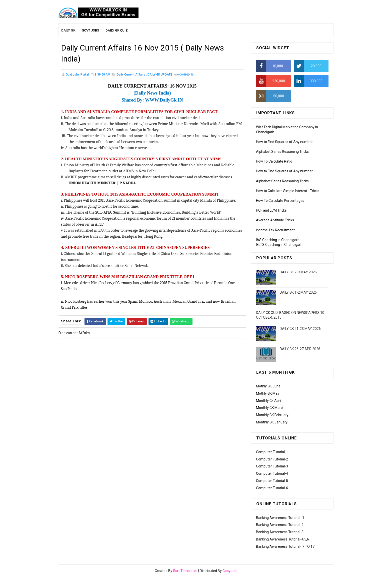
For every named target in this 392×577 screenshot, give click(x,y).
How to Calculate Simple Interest (282, 191)
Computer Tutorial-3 (272, 466)
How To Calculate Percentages (280, 201)
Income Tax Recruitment (275, 230)
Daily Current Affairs (131, 75)
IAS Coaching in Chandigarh (278, 240)
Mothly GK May (268, 393)
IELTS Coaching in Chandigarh (279, 245)
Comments (185, 75)
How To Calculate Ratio (274, 161)
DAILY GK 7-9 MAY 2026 (298, 272)
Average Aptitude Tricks (275, 220)
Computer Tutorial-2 (272, 459)
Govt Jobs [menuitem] (90, 30)
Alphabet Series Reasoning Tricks (282, 152)
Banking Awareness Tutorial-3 (280, 532)
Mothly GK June (268, 386)
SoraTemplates (185, 571)
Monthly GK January (272, 422)
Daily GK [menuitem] (68, 30)
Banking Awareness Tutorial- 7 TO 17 (285, 546)
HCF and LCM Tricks (271, 210)
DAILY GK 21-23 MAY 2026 (300, 329)
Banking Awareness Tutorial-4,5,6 (282, 539)
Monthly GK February (272, 415)
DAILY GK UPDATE (160, 75)
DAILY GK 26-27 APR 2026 (300, 349)
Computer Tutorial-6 (272, 488)
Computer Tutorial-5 (272, 481)
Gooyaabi (230, 571)
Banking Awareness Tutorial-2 (280, 525)
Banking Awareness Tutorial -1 (280, 518)
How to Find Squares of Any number (284, 142)
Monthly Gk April (269, 401)
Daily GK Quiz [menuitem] (117, 30)
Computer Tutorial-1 (272, 452)
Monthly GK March (270, 408)
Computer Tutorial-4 (272, 473)
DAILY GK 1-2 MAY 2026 (298, 292)
